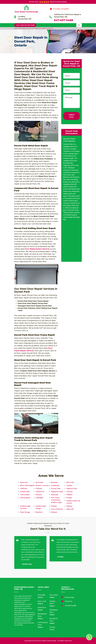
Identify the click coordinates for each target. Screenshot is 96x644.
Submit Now (72, 116)
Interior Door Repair (52, 604)
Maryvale (55, 495)
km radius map (72, 242)
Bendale (54, 482)
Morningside (25, 498)
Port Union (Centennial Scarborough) (56, 500)
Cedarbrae (55, 485)
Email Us (69, 601)
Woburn (54, 512)
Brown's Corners (42, 485)
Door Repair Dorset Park (26, 28)
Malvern (39, 495)
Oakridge (39, 498)
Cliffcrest (24, 489)
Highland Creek (57, 492)
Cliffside (39, 489)
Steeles (54, 506)
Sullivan (69, 506)
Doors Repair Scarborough (47, 641)
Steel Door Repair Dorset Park (44, 28)
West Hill (70, 509)
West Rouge (25, 512)
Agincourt (24, 482)
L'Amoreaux (25, 495)
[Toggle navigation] (79, 25)
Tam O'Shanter (57, 509)
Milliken (69, 495)
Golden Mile (25, 492)
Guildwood (40, 492)
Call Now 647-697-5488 (25, 25)
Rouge (69, 498)
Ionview (70, 492)
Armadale (39, 482)
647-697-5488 (64, 20)
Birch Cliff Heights (27, 485)
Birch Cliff (70, 482)
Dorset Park (56, 489)
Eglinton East (72, 489)
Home (16, 28)
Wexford (39, 512)
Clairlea (69, 485)
